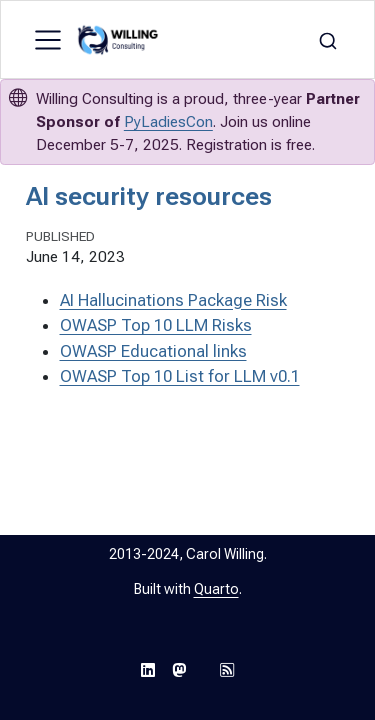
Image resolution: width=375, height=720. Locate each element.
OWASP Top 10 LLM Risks (156, 325)
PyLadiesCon (168, 122)
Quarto (216, 589)
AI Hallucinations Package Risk (173, 300)
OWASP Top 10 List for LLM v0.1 (180, 376)
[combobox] (328, 40)
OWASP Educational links (153, 351)
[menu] (48, 40)
